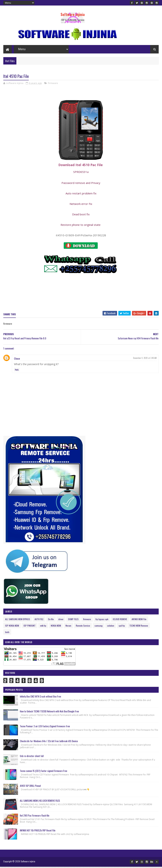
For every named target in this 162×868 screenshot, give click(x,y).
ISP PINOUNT (30, 627)
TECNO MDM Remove (139, 627)
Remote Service (83, 627)
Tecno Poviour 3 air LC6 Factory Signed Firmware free (45, 728)
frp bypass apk (102, 621)
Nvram (68, 627)
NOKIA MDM (56, 627)
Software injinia (73, 14)
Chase (17, 360)
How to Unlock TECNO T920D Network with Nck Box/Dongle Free (49, 713)
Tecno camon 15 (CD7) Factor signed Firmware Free (44, 772)
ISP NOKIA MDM (12, 627)
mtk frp (43, 627)
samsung (99, 627)
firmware (53, 85)
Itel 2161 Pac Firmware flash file (35, 817)
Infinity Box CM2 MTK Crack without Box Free (40, 698)
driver (61, 621)
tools (7, 634)
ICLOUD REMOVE (120, 621)
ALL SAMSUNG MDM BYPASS (18, 621)
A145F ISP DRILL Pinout (30, 787)
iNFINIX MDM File (139, 621)
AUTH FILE (39, 621)
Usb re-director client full (32, 758)
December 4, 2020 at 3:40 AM (145, 360)
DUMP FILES (73, 621)
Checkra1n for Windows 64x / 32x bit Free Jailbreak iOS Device (49, 743)
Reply (17, 371)
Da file (51, 621)
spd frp (122, 627)
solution (111, 627)
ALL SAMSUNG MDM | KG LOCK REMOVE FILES (40, 802)
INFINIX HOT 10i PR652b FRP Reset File (38, 832)
